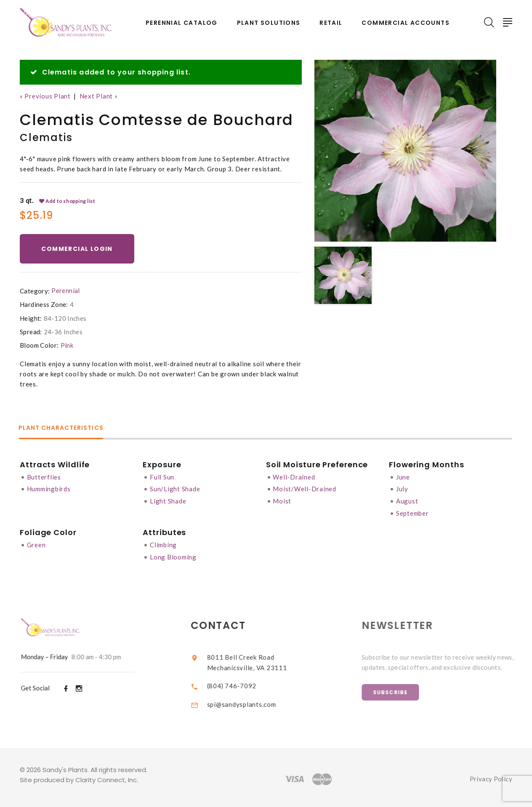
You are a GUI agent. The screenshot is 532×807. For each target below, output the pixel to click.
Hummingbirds (49, 488)
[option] (405, 151)
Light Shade (168, 500)
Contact (225, 622)
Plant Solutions (269, 23)
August (407, 500)
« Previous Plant (45, 96)
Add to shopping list (67, 201)
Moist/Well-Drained (305, 488)
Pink (67, 345)
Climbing (163, 543)
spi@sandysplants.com (247, 700)
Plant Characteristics (62, 428)
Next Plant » (99, 96)
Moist (282, 500)
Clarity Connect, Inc (106, 776)
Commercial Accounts (406, 23)
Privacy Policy (491, 776)
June (403, 476)
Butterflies (44, 476)
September (412, 511)
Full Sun (162, 476)
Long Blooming (173, 554)
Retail (331, 23)
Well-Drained (294, 476)
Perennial (65, 290)
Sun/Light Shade (175, 488)
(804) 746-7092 (238, 682)
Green (36, 543)
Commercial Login (77, 248)
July (402, 488)
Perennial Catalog (182, 23)
